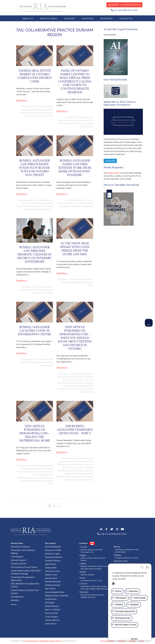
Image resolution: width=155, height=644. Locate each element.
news (79, 206)
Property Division (19, 564)
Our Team (69, 18)
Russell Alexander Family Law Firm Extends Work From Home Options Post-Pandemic (75, 168)
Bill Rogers (50, 603)
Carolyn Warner (52, 620)
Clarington (119, 558)
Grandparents (17, 597)
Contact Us (126, 18)
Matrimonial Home (44, 478)
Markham (95, 595)
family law (80, 383)
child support (79, 279)
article (91, 117)
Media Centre (113, 173)
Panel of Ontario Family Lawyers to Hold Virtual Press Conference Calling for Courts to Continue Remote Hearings (75, 81)
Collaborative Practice (35, 110)
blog (47, 359)
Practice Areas (48, 18)
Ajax (123, 550)
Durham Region (120, 552)
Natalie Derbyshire (54, 557)
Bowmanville (127, 558)
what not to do (88, 389)
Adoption (15, 600)
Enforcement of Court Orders (24, 567)
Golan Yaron (51, 624)
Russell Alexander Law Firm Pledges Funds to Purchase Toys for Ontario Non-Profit (35, 168)
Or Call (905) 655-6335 (126, 10)
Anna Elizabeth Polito (55, 592)
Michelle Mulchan (53, 582)
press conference (82, 123)
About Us (28, 18)
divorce (33, 290)
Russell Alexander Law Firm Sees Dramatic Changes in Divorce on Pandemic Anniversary (35, 254)
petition (73, 123)
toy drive (50, 209)
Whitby (117, 547)
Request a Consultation (124, 5)
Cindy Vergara (51, 617)
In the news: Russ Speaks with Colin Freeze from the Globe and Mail (75, 249)
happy (67, 473)
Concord (95, 586)
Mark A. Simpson (53, 610)
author (43, 359)
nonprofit (75, 476)
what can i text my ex (75, 389)
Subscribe (110, 161)
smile (74, 479)
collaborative (79, 374)
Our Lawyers (51, 543)
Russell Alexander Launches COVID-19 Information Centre (35, 331)
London (95, 566)
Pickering (118, 550)
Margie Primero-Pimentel (57, 596)
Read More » (22, 100)
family (31, 209)
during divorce (71, 383)
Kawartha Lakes (121, 561)
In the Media (70, 117)
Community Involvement (40, 200)
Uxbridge (129, 550)
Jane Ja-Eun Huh (52, 571)
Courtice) (135, 558)
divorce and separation (45, 113)
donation (69, 470)
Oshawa (117, 555)
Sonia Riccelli (51, 599)
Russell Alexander (41, 116)
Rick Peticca (50, 589)
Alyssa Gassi (51, 564)
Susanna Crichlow (53, 550)
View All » (14, 605)
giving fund (89, 470)
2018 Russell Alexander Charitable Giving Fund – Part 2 (75, 430)
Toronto (50, 116)
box (92, 458)
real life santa (83, 476)
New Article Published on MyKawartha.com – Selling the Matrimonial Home (35, 433)
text (66, 389)
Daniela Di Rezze (53, 561)
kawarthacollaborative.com (78, 386)
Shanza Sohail (51, 613)
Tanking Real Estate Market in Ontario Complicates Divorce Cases (35, 76)
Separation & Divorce (20, 547)
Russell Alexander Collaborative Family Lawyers (43, 641)
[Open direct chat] (142, 567)
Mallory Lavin (51, 575)
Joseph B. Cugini (52, 554)
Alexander (84, 117)
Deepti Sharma (52, 606)
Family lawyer (29, 116)
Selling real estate (47, 481)
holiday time (74, 473)
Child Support (17, 557)
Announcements (24, 200)
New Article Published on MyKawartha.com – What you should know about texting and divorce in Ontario (75, 338)
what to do (84, 392)
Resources (106, 18)
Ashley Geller (51, 568)
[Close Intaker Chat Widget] (147, 567)
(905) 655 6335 (119, 534)
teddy (84, 479)
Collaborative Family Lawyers (68, 120)
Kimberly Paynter (53, 585)
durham (74, 206)
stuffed (79, 479)
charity (61, 461)
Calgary (95, 558)
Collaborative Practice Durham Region (40, 362)
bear (88, 458)
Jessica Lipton (51, 578)
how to (66, 386)
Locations (88, 18)
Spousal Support (18, 560)
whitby (91, 392)
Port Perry (136, 550)
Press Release (27, 106)
